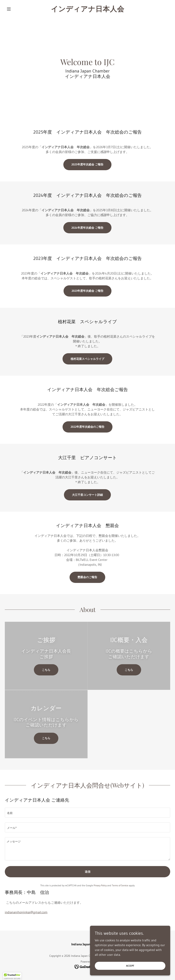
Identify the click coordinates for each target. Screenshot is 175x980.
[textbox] (87, 813)
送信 (88, 872)
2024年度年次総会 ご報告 (87, 228)
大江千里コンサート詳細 (87, 495)
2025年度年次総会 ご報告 (87, 164)
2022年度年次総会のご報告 (87, 427)
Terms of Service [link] (120, 885)
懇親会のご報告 (87, 577)
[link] (88, 10)
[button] (17, 9)
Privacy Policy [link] (100, 885)
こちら (46, 670)
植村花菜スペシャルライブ (87, 359)
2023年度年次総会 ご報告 (87, 291)
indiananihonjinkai (26, 912)
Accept (130, 966)
